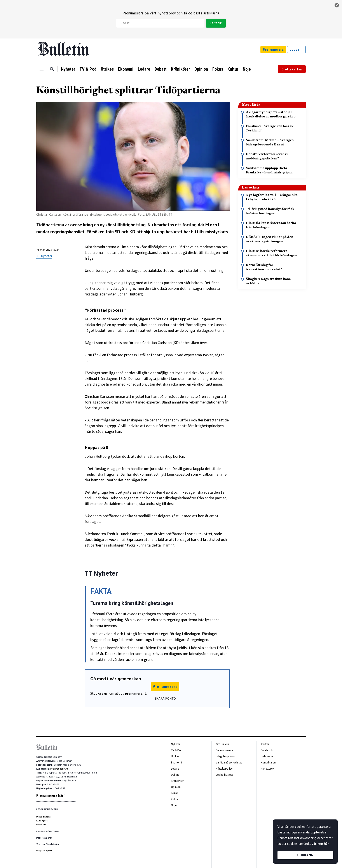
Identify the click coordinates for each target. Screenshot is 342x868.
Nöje (247, 69)
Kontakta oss (269, 762)
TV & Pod (88, 69)
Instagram (267, 756)
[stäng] (337, 5)
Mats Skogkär (44, 817)
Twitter (265, 744)
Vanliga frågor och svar (230, 762)
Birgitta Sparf (44, 851)
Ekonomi (126, 69)
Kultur (233, 69)
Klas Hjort (42, 821)
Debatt (161, 69)
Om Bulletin (223, 744)
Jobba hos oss (224, 775)
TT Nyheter (44, 256)
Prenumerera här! (50, 795)
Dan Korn (41, 824)
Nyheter (68, 69)
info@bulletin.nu (59, 769)
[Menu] (42, 69)
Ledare (144, 69)
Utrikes (107, 69)
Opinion (201, 69)
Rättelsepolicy (224, 769)
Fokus (218, 69)
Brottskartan (292, 69)
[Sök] (52, 69)
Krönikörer (181, 69)
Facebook (267, 750)
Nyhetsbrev (267, 769)
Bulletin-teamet (225, 750)
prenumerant (136, 693)
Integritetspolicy (225, 756)
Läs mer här (320, 844)
